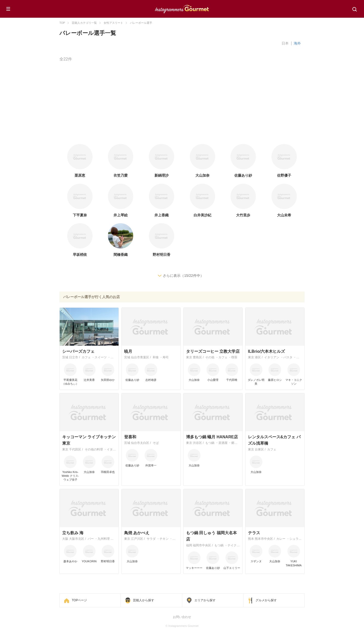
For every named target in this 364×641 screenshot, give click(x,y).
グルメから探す (266, 600)
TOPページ (79, 600)
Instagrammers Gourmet (182, 8)
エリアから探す (205, 600)
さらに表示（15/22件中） (183, 276)
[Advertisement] (211, 104)
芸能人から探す (144, 600)
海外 (297, 43)
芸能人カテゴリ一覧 (84, 23)
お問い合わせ (182, 617)
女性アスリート (113, 23)
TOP (62, 23)
